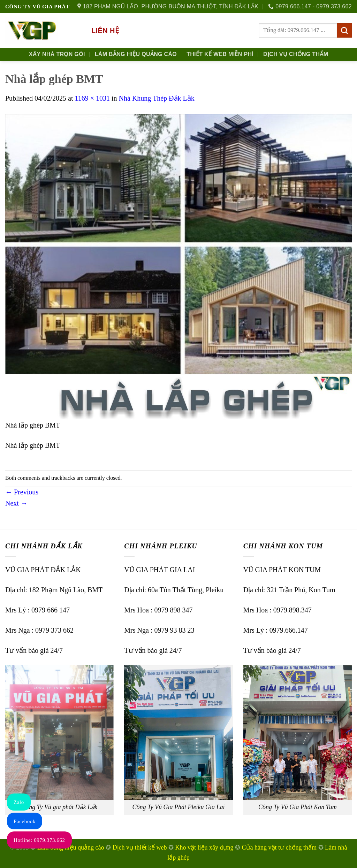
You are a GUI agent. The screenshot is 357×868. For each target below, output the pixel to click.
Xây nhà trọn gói (57, 54)
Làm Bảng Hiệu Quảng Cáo (136, 54)
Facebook (25, 821)
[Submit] (344, 31)
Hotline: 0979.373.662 (39, 840)
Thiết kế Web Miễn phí (220, 54)
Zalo (19, 802)
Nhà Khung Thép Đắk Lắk (157, 98)
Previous (22, 492)
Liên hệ (105, 31)
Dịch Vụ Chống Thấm (296, 54)
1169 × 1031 (92, 98)
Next (16, 503)
